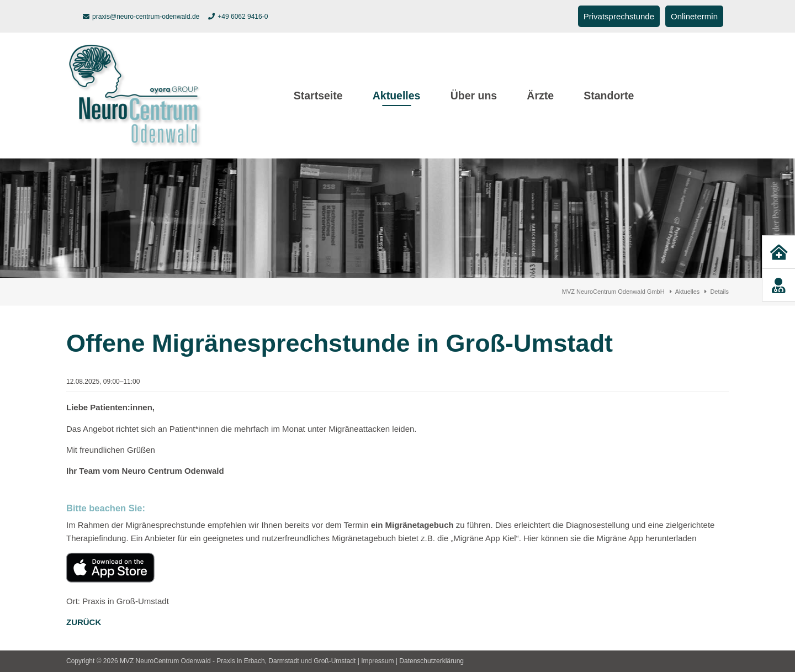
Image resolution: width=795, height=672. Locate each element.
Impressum (377, 661)
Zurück (84, 622)
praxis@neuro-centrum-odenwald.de (146, 17)
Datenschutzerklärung (431, 661)
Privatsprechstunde (619, 16)
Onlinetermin (694, 16)
